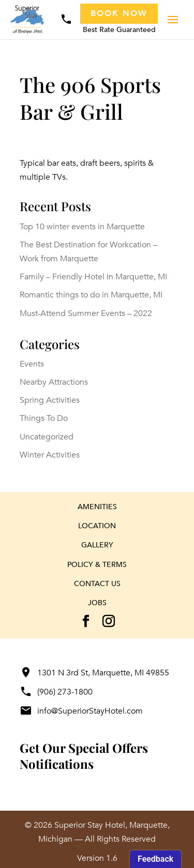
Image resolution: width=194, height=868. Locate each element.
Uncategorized (47, 437)
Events (32, 364)
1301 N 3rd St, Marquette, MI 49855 (94, 673)
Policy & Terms (97, 565)
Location (97, 526)
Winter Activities (50, 455)
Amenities (97, 507)
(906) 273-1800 (56, 692)
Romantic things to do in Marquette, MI (91, 295)
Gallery (97, 545)
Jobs (97, 603)
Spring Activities (50, 400)
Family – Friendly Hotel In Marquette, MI (93, 277)
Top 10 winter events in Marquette (82, 227)
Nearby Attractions (54, 382)
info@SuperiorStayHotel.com (81, 711)
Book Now (119, 13)
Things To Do (44, 418)
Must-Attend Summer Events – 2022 (86, 313)
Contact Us (97, 584)
